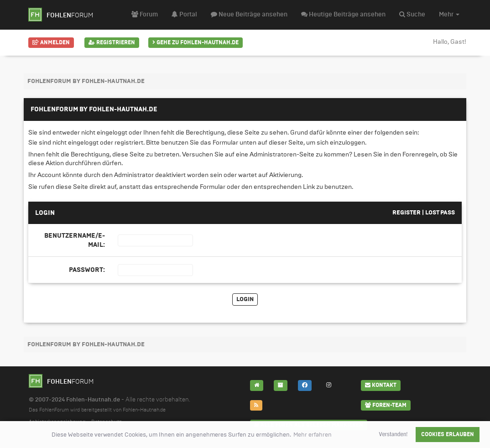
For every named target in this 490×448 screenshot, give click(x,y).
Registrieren (112, 42)
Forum (145, 14)
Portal (184, 14)
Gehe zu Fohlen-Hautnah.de (195, 42)
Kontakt (381, 385)
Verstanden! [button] (394, 434)
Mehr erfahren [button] (313, 435)
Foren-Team (386, 405)
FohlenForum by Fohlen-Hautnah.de (86, 81)
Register (407, 213)
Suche (412, 14)
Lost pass (440, 213)
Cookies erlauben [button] (448, 434)
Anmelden (51, 42)
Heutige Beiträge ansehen (343, 14)
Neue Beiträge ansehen (249, 14)
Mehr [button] (449, 15)
